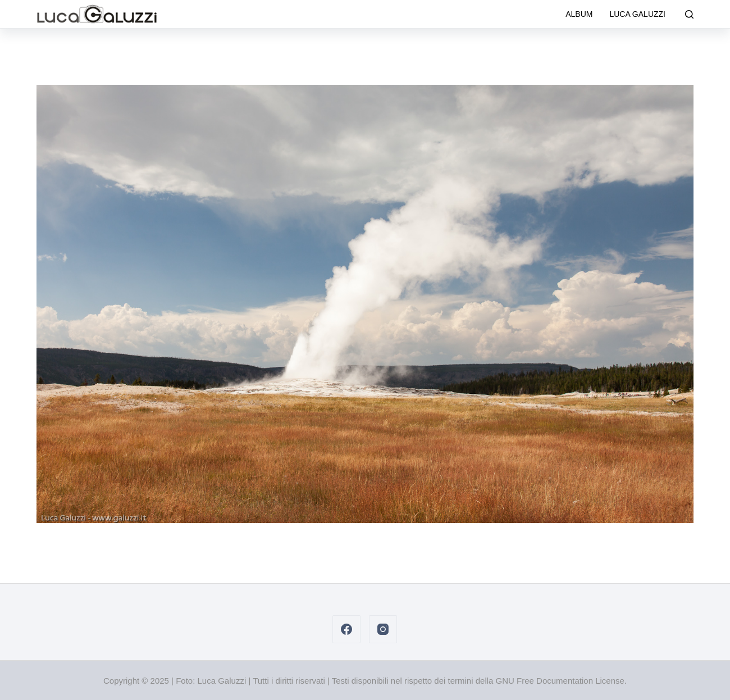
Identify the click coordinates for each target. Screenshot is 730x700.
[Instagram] (383, 629)
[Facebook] (346, 629)
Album (579, 14)
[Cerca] (689, 14)
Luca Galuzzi (637, 14)
